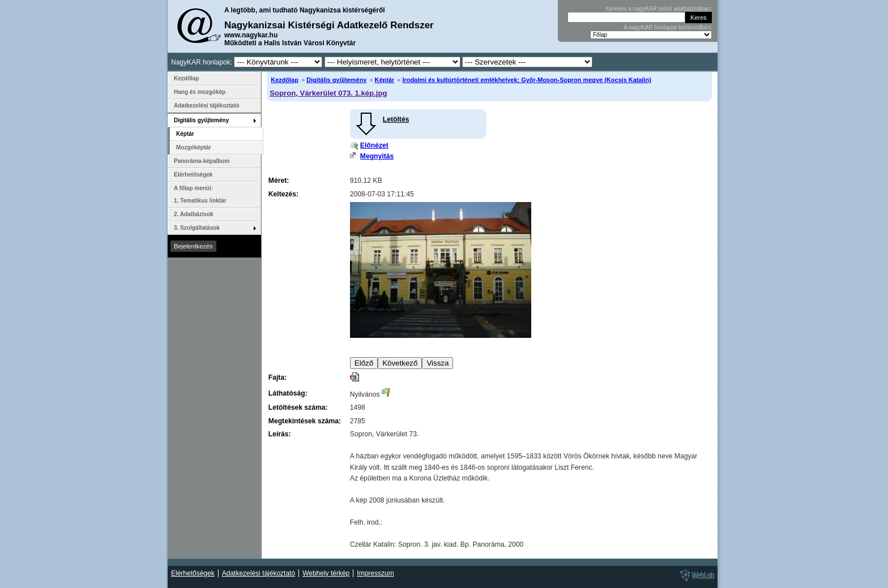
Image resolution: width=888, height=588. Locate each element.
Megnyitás (377, 156)
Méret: (279, 181)
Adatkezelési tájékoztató (207, 106)
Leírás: (280, 434)
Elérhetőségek (193, 175)
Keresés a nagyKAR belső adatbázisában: (659, 9)
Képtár (385, 80)
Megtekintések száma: (305, 421)
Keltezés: (283, 194)
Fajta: (277, 377)
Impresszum (375, 573)
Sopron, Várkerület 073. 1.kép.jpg (328, 93)
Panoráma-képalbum (202, 161)
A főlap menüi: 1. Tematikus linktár (200, 194)
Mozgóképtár (194, 147)
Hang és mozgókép (200, 92)
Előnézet (374, 145)
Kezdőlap (285, 80)
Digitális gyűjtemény (336, 80)
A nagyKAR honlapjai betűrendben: (668, 27)
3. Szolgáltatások (197, 228)
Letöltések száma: (298, 407)
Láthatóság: (288, 393)
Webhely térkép (326, 573)
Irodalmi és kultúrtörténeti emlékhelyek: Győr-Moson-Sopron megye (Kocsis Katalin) (526, 80)
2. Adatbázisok (194, 214)
